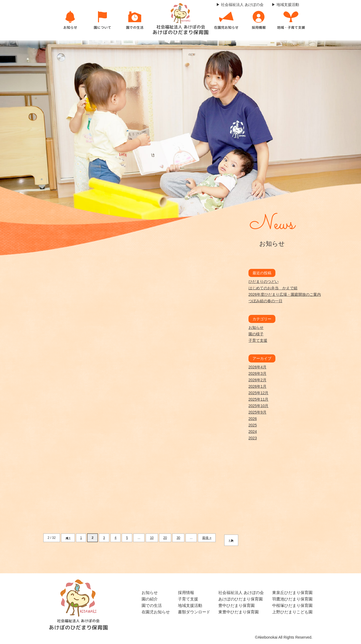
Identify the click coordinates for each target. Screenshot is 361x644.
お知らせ (256, 328)
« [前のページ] (70, 538)
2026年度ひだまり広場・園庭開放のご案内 (285, 294)
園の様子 (256, 334)
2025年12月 (259, 393)
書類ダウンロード (194, 612)
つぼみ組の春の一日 (265, 301)
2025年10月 (259, 406)
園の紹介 (150, 599)
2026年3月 (257, 373)
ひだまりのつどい (264, 282)
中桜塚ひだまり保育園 (292, 605)
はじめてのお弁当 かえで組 (273, 288)
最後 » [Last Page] (207, 538)
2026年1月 (257, 386)
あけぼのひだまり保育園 (241, 599)
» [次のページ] (229, 540)
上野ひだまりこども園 (292, 612)
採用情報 (186, 593)
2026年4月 (257, 367)
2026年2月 (257, 380)
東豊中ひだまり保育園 (239, 612)
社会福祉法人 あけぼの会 (241, 593)
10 (152, 538)
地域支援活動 (190, 605)
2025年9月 (257, 412)
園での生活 (152, 605)
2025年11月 (259, 399)
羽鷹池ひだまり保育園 (292, 599)
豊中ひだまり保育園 (236, 605)
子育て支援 (258, 340)
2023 (253, 438)
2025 (253, 425)
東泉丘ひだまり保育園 (292, 593)
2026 (253, 419)
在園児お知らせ (156, 612)
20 (165, 538)
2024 (253, 432)
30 (178, 538)
